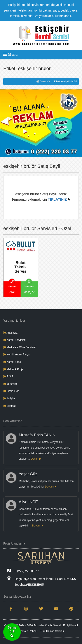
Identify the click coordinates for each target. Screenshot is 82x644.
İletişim (9, 399)
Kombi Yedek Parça (16, 355)
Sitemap (10, 406)
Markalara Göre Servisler (20, 347)
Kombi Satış (12, 362)
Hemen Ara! (12, 288)
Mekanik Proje (13, 369)
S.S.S (8, 377)
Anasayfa (43, 81)
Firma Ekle (11, 391)
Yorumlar (10, 384)
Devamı (36, 459)
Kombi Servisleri (14, 340)
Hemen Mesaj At (29, 288)
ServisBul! (12, 632)
